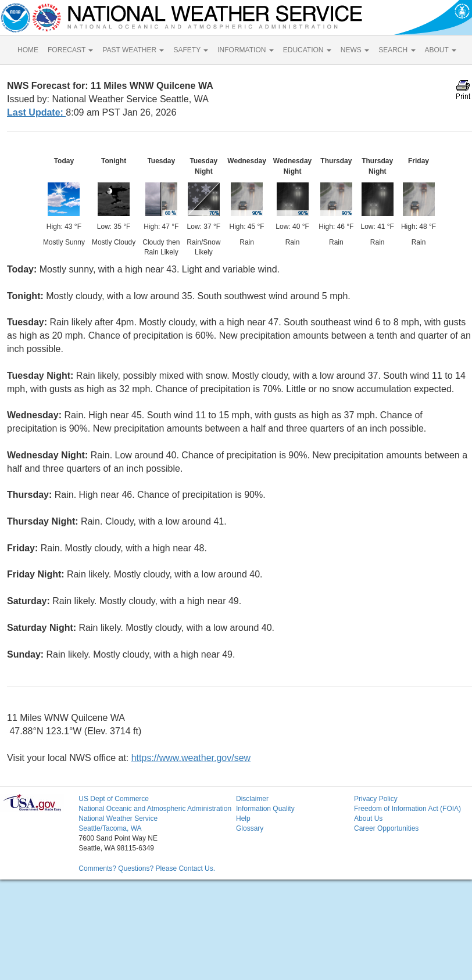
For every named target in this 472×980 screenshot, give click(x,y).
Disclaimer (252, 799)
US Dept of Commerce (114, 799)
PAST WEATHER (133, 50)
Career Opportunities (386, 828)
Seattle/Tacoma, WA (110, 828)
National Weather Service (118, 819)
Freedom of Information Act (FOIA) (407, 809)
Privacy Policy (376, 799)
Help (243, 819)
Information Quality (265, 809)
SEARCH (397, 50)
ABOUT (441, 50)
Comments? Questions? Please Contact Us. (147, 868)
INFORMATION (245, 50)
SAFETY (191, 50)
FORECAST (70, 50)
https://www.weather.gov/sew (191, 758)
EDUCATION (307, 50)
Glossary (250, 828)
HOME (28, 50)
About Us (368, 819)
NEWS (355, 50)
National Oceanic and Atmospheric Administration (155, 809)
